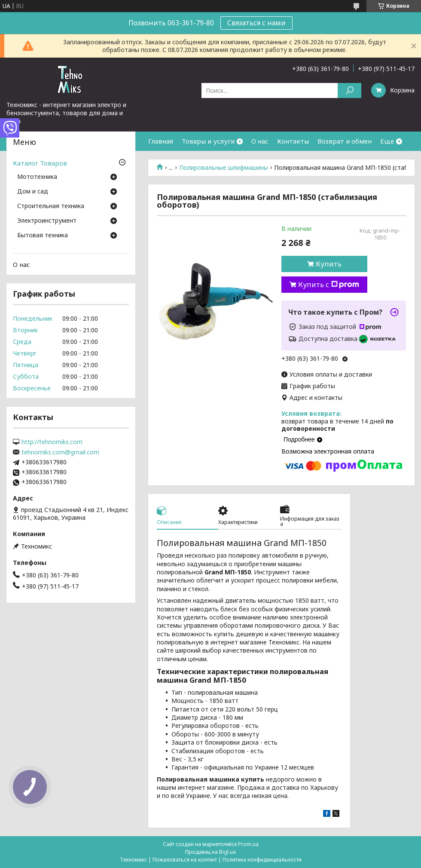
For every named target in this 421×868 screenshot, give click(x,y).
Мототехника (37, 177)
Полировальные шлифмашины (224, 168)
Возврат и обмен (345, 141)
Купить (329, 264)
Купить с (329, 285)
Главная (161, 141)
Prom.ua (248, 844)
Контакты (293, 141)
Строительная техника (51, 206)
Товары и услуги (208, 141)
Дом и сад (33, 192)
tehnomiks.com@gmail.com (60, 452)
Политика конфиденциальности (262, 860)
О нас (260, 141)
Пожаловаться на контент (185, 860)
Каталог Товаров (40, 163)
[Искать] (349, 90)
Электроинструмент (47, 221)
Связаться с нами (256, 23)
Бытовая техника (43, 236)
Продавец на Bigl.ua (210, 852)
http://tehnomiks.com (52, 442)
